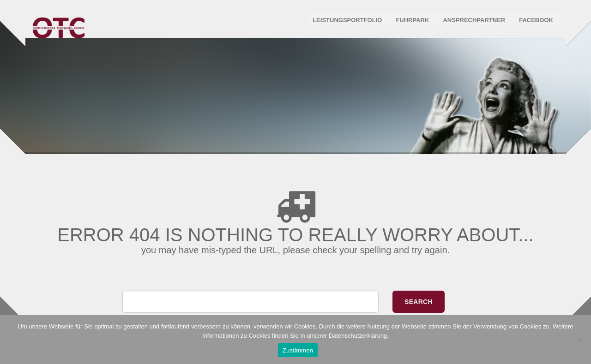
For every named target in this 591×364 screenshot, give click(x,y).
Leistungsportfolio (346, 23)
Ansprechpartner (473, 23)
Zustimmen (298, 350)
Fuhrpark (411, 23)
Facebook (535, 23)
